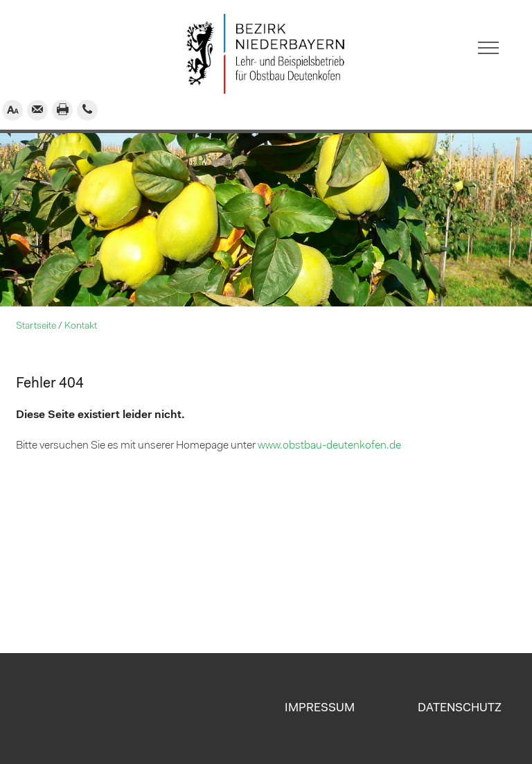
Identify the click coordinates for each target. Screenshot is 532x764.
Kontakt (81, 326)
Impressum (320, 708)
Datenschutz (460, 708)
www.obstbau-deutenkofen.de (329, 446)
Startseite (36, 326)
